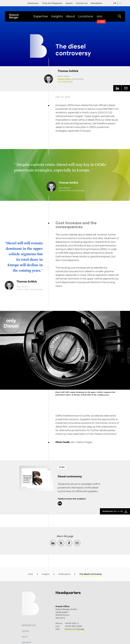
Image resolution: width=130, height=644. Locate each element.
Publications (64, 574)
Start (31, 574)
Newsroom (29, 625)
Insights (46, 574)
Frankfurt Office (64, 79)
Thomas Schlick (68, 71)
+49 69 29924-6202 (65, 82)
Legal (26, 631)
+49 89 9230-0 (72, 623)
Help (25, 637)
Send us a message (74, 629)
